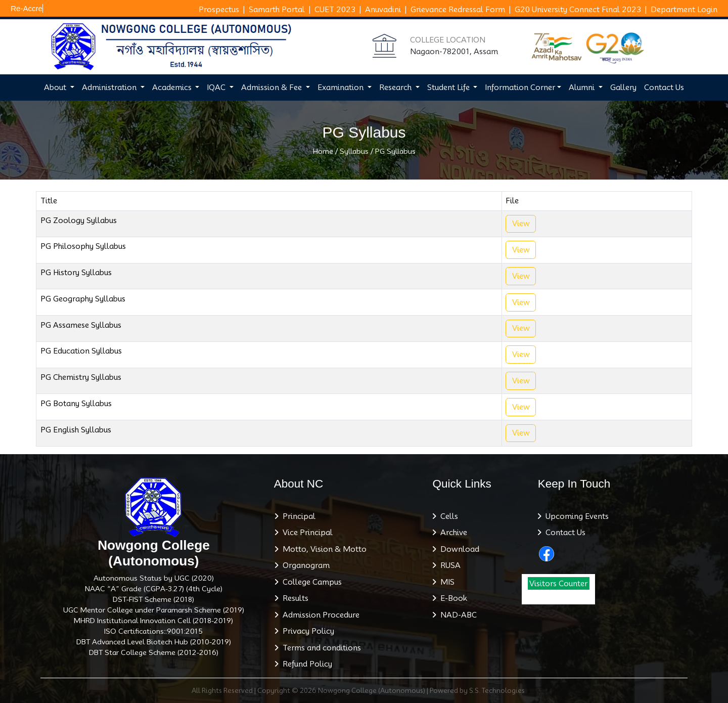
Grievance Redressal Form (458, 10)
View (521, 224)
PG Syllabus (395, 151)
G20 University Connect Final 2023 (578, 10)
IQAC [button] (217, 87)
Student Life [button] (449, 87)
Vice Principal (306, 533)
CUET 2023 (335, 10)
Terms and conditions (320, 648)
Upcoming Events (575, 516)
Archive (452, 533)
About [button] (56, 87)
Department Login (684, 10)
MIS (445, 582)
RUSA (448, 565)
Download (458, 549)
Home (323, 151)
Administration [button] (110, 87)
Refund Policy (305, 664)
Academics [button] (173, 87)
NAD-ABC (457, 615)
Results (293, 598)
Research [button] (396, 87)
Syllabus (354, 151)
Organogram (304, 565)
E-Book (452, 598)
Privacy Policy (306, 631)
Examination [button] (342, 87)
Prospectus (219, 10)
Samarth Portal (277, 10)
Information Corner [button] (520, 87)
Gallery (623, 87)
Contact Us (664, 87)
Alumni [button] (583, 87)
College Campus (310, 582)
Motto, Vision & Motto (323, 549)
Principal (297, 516)
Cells (447, 516)
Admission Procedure (319, 615)
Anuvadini (383, 10)
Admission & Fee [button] (272, 87)
